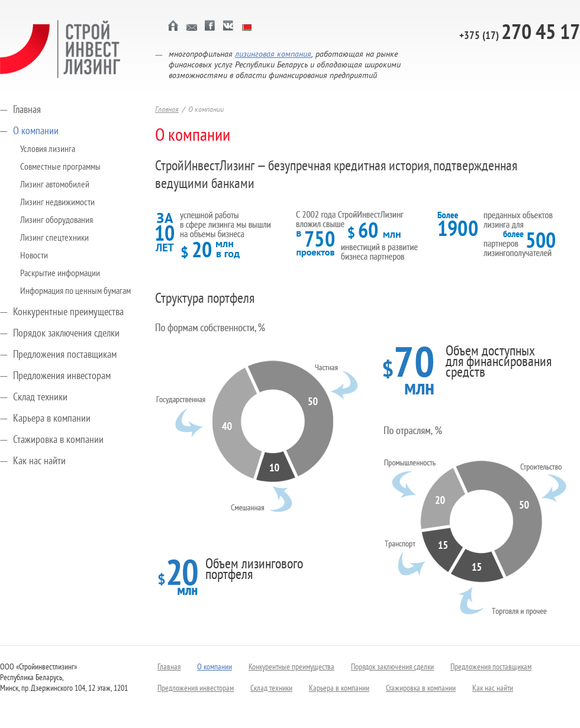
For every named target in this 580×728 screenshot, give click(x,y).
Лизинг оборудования (57, 221)
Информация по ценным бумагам (75, 292)
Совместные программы (60, 167)
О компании (36, 132)
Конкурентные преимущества (68, 313)
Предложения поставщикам (65, 355)
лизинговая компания (273, 55)
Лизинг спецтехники (54, 238)
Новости (34, 256)
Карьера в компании (52, 419)
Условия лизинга (48, 150)
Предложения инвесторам (62, 376)
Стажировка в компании (58, 440)
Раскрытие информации (60, 274)
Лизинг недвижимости (57, 203)
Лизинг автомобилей (55, 185)
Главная (27, 110)
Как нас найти (39, 462)
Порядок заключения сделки (66, 334)
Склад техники (40, 398)
